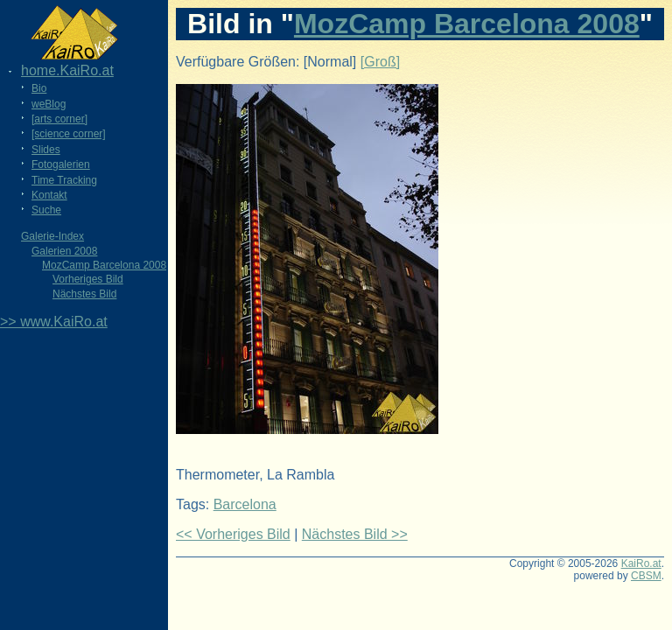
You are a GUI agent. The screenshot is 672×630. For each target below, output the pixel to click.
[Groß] (380, 62)
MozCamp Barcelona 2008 (104, 265)
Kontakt (49, 195)
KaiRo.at (641, 563)
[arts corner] (59, 119)
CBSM (646, 576)
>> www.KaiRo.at (54, 322)
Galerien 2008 (64, 251)
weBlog (49, 104)
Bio (39, 88)
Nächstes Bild (84, 294)
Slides (46, 150)
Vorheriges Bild (88, 279)
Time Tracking (64, 180)
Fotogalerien (61, 164)
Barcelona (245, 504)
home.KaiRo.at (67, 70)
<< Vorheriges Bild (233, 534)
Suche (46, 210)
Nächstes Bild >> (355, 534)
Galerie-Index (52, 236)
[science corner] (69, 134)
